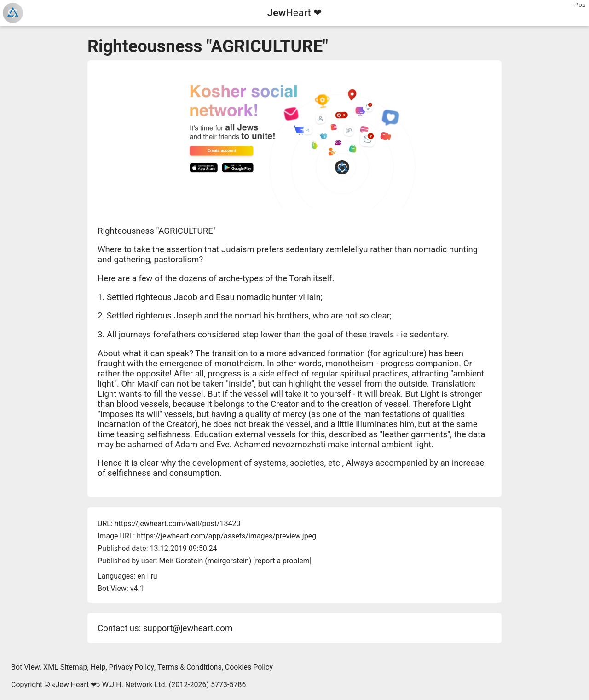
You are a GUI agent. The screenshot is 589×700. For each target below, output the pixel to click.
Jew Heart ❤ (76, 685)
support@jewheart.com (188, 628)
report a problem (283, 561)
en (141, 576)
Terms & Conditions (190, 667)
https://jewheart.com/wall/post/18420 (178, 524)
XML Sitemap (65, 667)
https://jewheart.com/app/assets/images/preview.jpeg (226, 536)
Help (98, 667)
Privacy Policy (132, 667)
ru (154, 576)
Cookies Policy (249, 667)
